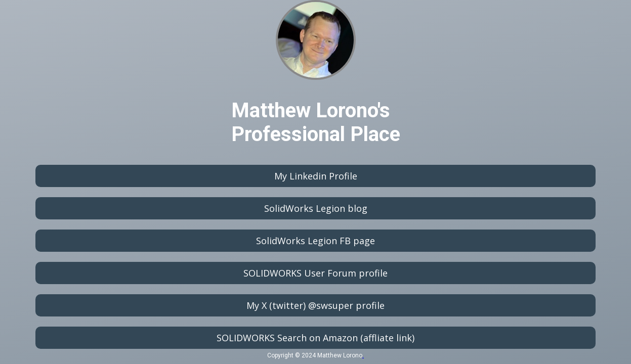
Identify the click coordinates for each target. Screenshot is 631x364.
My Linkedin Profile (316, 176)
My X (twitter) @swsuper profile (315, 305)
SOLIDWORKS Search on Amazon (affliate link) (315, 338)
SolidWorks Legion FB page (315, 241)
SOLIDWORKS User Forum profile (315, 273)
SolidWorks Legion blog (316, 208)
